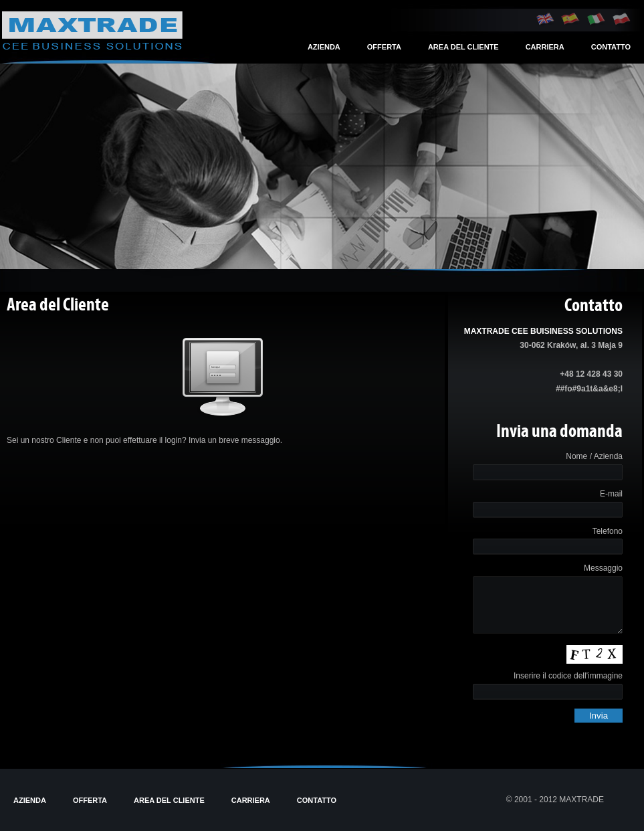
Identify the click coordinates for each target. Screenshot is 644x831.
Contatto (611, 47)
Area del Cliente (463, 47)
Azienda (324, 47)
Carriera (545, 47)
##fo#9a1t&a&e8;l (589, 389)
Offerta (384, 47)
